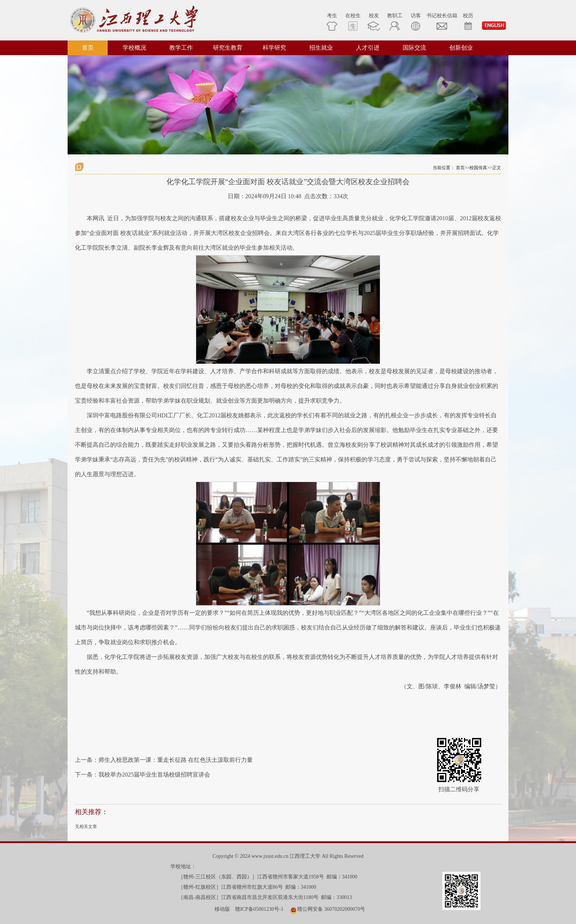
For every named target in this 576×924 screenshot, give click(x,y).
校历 (468, 22)
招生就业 (321, 48)
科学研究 (274, 48)
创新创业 (461, 48)
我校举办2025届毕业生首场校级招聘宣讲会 (154, 775)
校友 (374, 22)
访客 (416, 22)
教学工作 (181, 48)
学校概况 (134, 48)
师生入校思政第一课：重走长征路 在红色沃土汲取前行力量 (176, 760)
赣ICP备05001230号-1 (259, 909)
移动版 (222, 909)
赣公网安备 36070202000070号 (331, 909)
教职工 (395, 22)
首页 (88, 48)
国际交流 (414, 48)
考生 (332, 22)
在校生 (353, 22)
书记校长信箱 (442, 22)
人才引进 (368, 48)
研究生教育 (228, 48)
